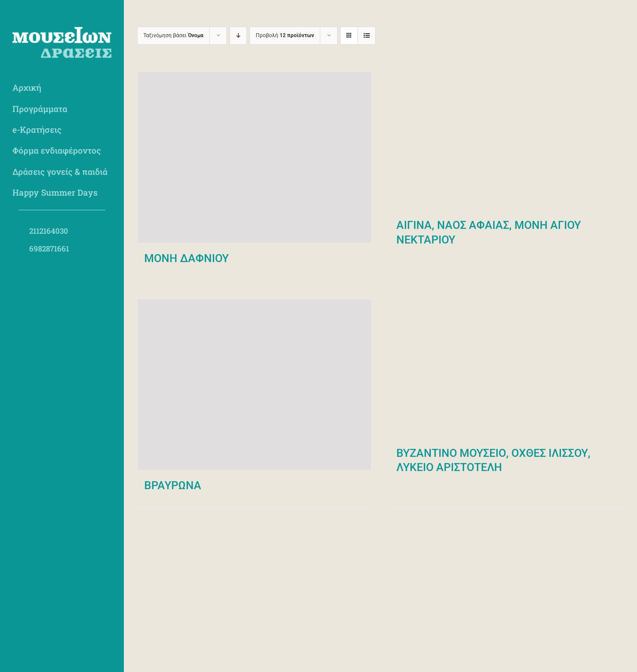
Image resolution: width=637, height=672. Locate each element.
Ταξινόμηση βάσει (173, 35)
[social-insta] (39, 270)
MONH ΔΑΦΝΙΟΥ (186, 258)
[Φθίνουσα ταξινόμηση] (238, 36)
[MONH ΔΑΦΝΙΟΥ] (254, 157)
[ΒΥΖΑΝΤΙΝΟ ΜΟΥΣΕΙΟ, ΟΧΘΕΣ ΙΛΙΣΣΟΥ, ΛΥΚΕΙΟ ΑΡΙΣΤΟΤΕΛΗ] (507, 368)
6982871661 (49, 249)
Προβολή (285, 35)
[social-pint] (85, 270)
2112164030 (49, 231)
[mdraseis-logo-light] (62, 31)
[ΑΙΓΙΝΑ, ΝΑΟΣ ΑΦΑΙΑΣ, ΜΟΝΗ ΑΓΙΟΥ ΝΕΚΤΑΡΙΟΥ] (507, 141)
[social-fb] (15, 270)
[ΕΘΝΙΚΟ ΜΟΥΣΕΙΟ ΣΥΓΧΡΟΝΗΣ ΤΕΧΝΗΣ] (507, 595)
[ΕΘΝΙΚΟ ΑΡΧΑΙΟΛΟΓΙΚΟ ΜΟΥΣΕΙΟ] (254, 595)
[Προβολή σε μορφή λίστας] (366, 36)
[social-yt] (62, 270)
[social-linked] (108, 270)
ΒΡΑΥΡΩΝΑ (173, 485)
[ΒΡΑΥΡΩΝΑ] (254, 385)
